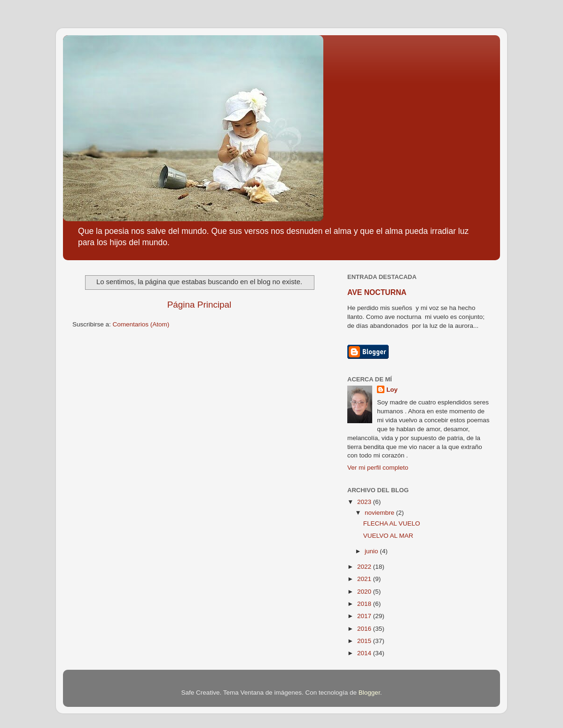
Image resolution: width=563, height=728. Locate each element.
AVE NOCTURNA (377, 292)
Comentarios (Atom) (141, 324)
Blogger (369, 693)
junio (372, 551)
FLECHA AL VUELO (392, 523)
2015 (365, 641)
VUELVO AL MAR (388, 536)
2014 (365, 653)
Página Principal (199, 305)
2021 (365, 579)
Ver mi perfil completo (378, 468)
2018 (365, 604)
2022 (365, 567)
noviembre (380, 513)
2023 (365, 502)
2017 (365, 616)
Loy (392, 390)
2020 (365, 592)
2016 (365, 629)
